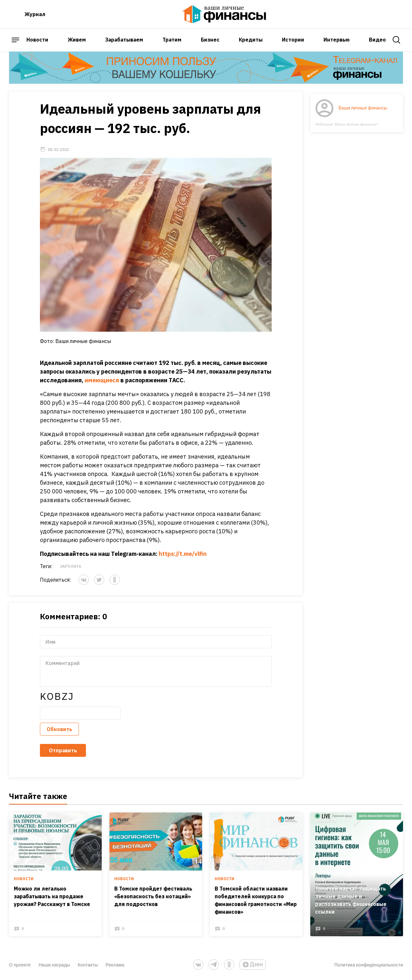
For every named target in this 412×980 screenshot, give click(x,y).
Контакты (88, 965)
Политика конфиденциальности (369, 965)
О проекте (20, 965)
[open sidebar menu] (15, 40)
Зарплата (70, 566)
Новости (37, 40)
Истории (293, 40)
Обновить (59, 729)
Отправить (63, 750)
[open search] (397, 40)
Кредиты (251, 40)
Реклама (115, 965)
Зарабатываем (124, 40)
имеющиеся (102, 380)
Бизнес (210, 40)
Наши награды (54, 965)
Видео (377, 40)
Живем (77, 40)
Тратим (172, 40)
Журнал (35, 14)
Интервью (337, 40)
